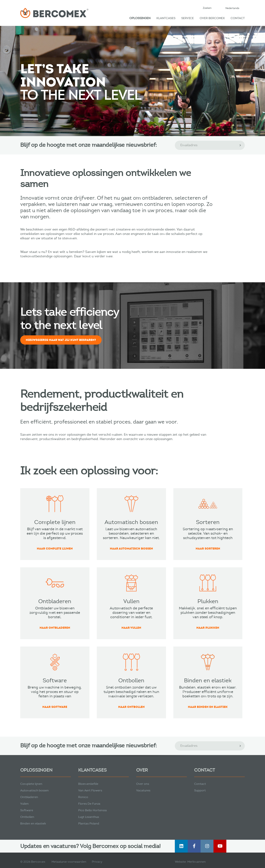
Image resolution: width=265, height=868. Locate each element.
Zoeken (207, 8)
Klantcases (166, 18)
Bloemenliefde (88, 784)
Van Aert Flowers (90, 790)
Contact (238, 18)
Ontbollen (27, 817)
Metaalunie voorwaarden (69, 862)
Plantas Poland (89, 823)
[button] (234, 8)
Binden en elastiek (33, 823)
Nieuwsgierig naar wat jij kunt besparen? (61, 340)
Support (200, 790)
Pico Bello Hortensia (92, 810)
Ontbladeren (29, 797)
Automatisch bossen (35, 790)
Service (188, 18)
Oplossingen (140, 18)
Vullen (24, 804)
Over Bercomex (212, 18)
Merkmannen (197, 862)
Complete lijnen (31, 784)
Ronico (83, 797)
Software (27, 810)
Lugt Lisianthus (89, 817)
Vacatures (143, 790)
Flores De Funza (89, 804)
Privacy (97, 862)
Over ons (143, 784)
